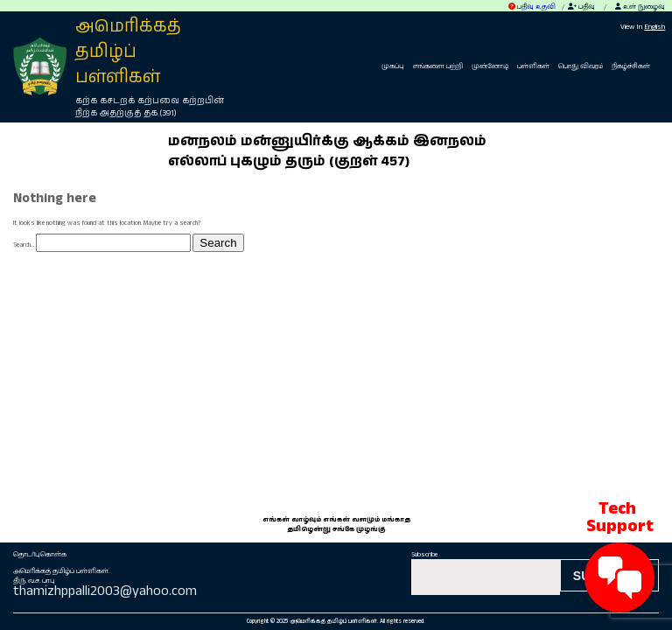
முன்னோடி (490, 66)
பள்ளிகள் (533, 66)
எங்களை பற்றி (438, 66)
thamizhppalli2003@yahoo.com (105, 591)
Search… (24, 245)
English (654, 27)
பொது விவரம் (581, 66)
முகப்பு (393, 66)
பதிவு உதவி (532, 7)
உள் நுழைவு (640, 7)
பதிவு (581, 7)
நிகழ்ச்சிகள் (631, 66)
